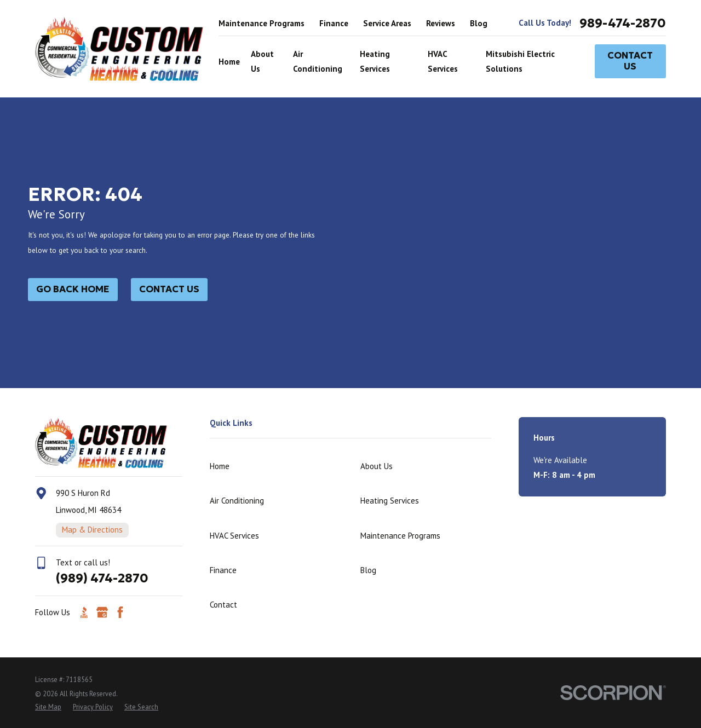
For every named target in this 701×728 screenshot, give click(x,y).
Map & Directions (92, 530)
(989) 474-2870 (102, 578)
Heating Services (390, 501)
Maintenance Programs (262, 23)
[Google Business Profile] (102, 612)
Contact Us (630, 61)
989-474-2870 (623, 23)
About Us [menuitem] (262, 61)
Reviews (441, 23)
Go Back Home (73, 289)
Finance (334, 23)
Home (220, 466)
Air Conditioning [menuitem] (318, 61)
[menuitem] (48, 707)
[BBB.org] (84, 612)
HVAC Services (234, 536)
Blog (479, 23)
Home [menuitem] (229, 62)
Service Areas (387, 23)
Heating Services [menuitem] (375, 61)
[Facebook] (120, 612)
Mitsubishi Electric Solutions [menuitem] (520, 61)
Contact (223, 605)
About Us (377, 466)
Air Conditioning (237, 501)
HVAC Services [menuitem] (443, 61)
